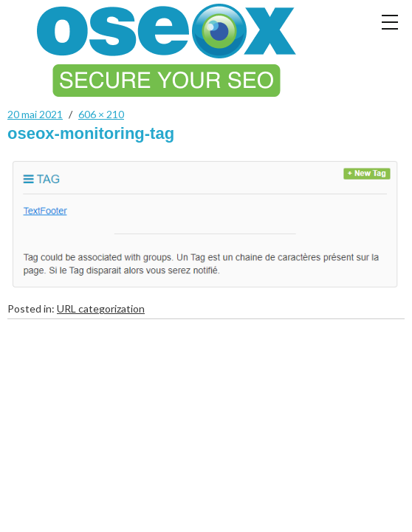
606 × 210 (101, 114)
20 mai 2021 (35, 114)
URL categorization (101, 308)
